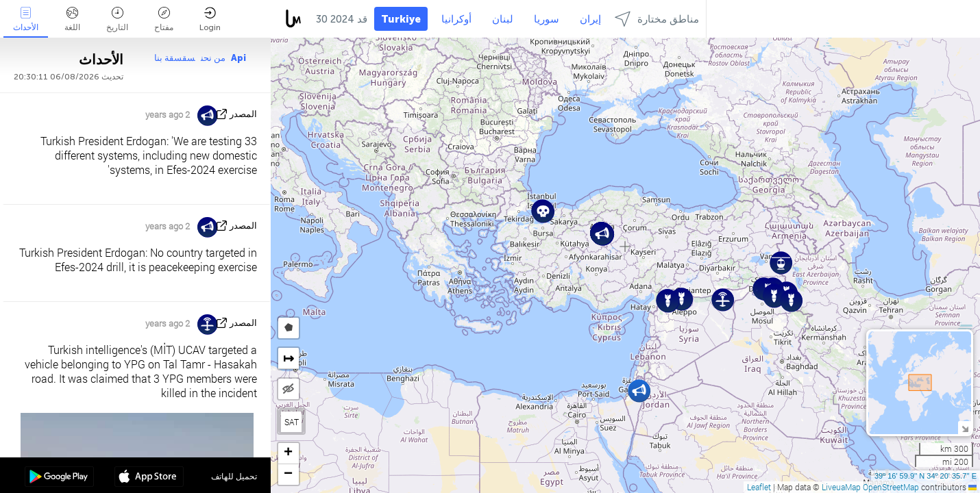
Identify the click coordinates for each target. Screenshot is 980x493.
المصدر (243, 114)
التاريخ (117, 20)
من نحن (213, 58)
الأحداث (26, 20)
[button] (639, 391)
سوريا (547, 19)
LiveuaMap (841, 487)
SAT (292, 422)
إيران (590, 19)
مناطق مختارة (657, 19)
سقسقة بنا (175, 58)
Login (210, 20)
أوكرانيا (456, 19)
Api (238, 58)
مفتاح (164, 20)
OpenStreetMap (891, 487)
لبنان (503, 19)
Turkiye (401, 19)
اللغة (72, 20)
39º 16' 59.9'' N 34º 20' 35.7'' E (926, 476)
